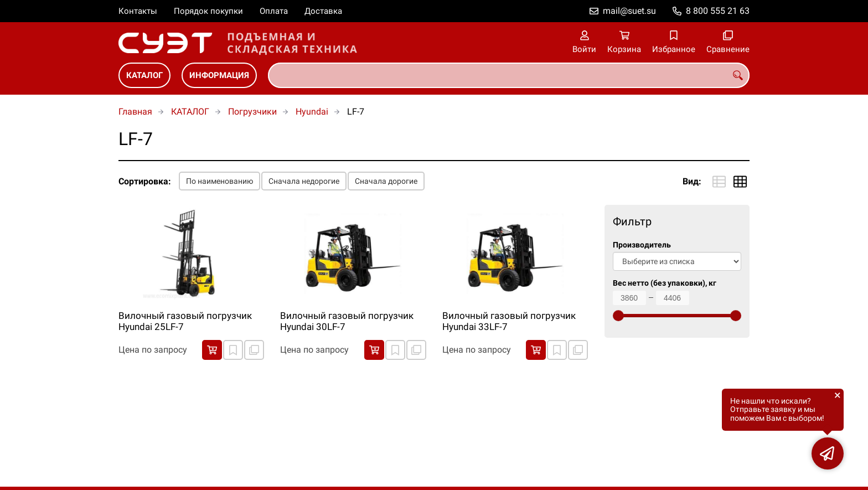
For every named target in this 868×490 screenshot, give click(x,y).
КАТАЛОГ (144, 75)
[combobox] (509, 75)
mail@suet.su (629, 11)
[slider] (618, 316)
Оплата (274, 11)
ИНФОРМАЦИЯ (219, 75)
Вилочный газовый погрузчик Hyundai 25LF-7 (185, 321)
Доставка (323, 11)
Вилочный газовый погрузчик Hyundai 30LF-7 (347, 321)
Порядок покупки (208, 11)
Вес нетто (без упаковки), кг (665, 283)
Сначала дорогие (386, 181)
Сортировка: (145, 181)
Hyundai (312, 112)
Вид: (692, 181)
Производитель (642, 245)
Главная (135, 112)
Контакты (138, 11)
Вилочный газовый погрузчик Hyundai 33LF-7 (509, 321)
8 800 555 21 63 (718, 11)
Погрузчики (252, 112)
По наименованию (219, 181)
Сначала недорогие (304, 181)
